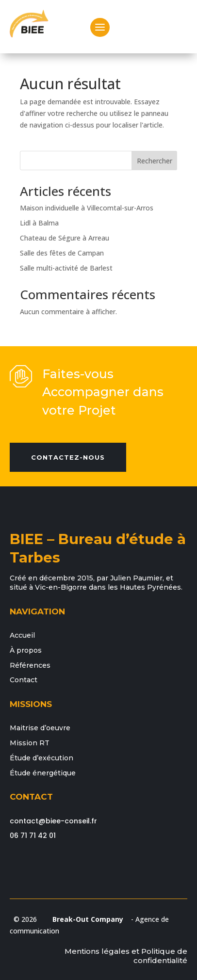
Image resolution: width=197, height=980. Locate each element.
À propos (26, 650)
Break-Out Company (86, 919)
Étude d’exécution (41, 758)
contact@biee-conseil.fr (53, 821)
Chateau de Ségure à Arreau (65, 238)
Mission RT (30, 743)
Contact (24, 680)
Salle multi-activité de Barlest (66, 268)
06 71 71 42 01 (33, 835)
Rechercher (155, 161)
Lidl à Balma (39, 223)
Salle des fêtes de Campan (62, 253)
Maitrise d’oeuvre (40, 728)
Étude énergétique (43, 773)
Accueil (22, 635)
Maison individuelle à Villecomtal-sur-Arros (87, 208)
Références (30, 665)
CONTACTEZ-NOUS (68, 457)
